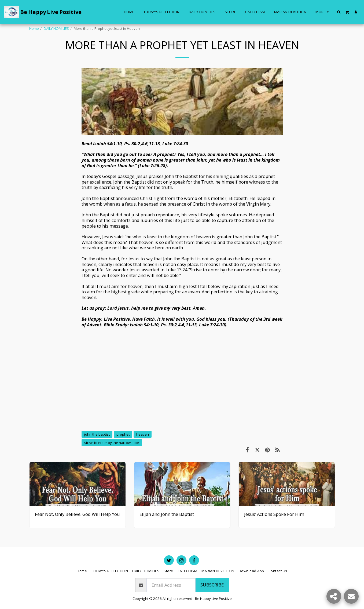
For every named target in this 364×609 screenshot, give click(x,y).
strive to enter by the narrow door (112, 443)
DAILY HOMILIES (56, 28)
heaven (143, 434)
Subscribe (212, 585)
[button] (339, 12)
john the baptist (97, 434)
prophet (123, 434)
